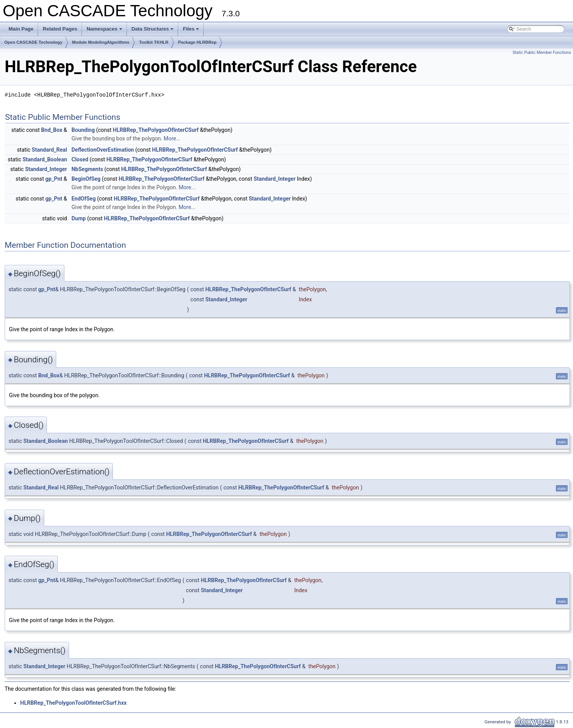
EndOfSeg (83, 199)
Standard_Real (49, 150)
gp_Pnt (54, 179)
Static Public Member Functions (542, 53)
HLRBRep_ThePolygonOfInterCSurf (156, 130)
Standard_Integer (46, 169)
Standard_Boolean (45, 159)
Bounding (83, 130)
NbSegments (87, 169)
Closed (80, 159)
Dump (79, 218)
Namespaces (105, 31)
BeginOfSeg (86, 179)
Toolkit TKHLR (154, 42)
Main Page (21, 29)
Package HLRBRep (197, 42)
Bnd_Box (52, 130)
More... (172, 138)
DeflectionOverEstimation (103, 150)
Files (191, 31)
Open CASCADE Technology (33, 42)
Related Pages (60, 29)
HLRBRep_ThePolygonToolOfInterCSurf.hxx (73, 703)
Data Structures (153, 31)
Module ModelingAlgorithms (101, 42)
